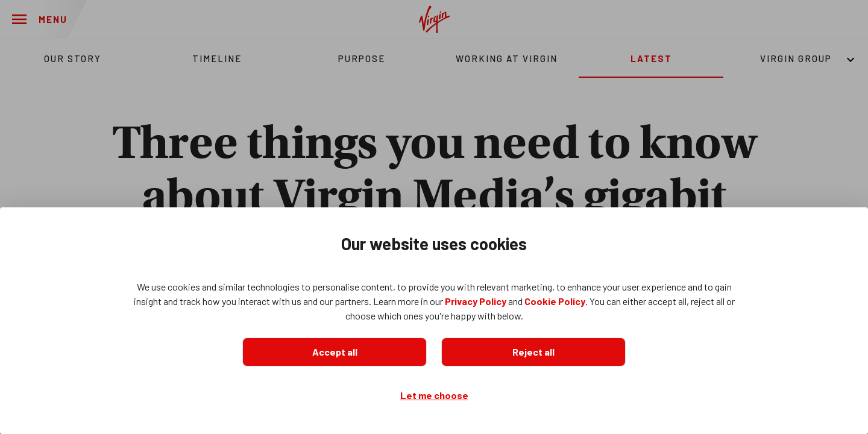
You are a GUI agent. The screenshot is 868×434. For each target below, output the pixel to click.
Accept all (335, 352)
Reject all (533, 352)
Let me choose (434, 395)
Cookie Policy (555, 301)
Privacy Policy (476, 301)
